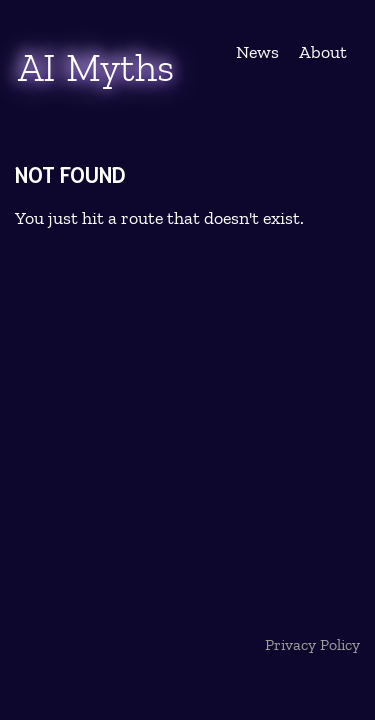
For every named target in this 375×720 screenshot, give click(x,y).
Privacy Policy (312, 644)
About (323, 52)
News (257, 52)
